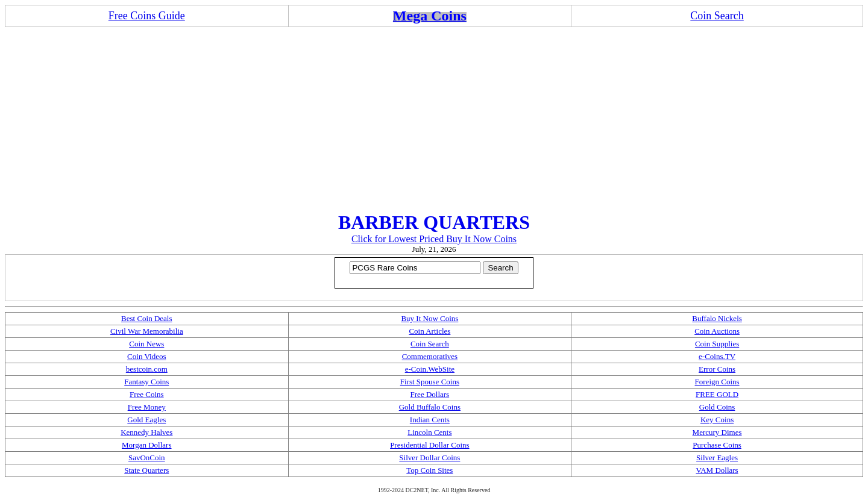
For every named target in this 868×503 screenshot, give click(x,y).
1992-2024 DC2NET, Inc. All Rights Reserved (434, 490)
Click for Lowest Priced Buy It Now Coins (434, 239)
